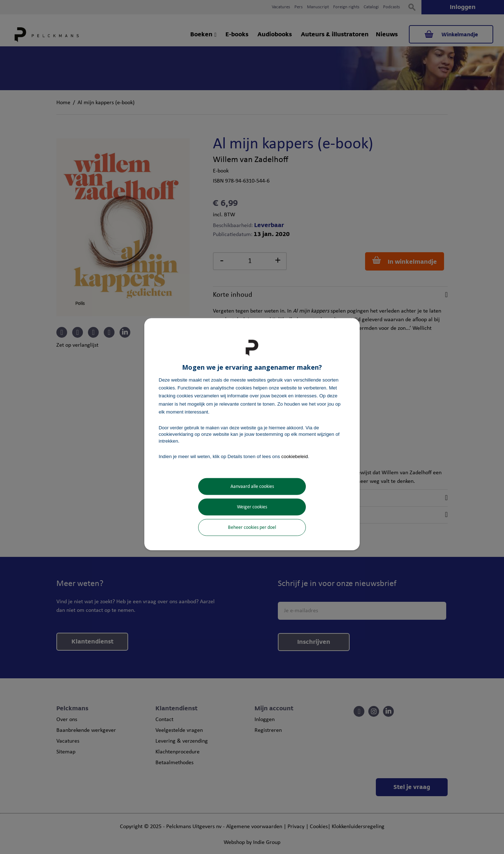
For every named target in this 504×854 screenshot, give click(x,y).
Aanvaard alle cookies (252, 487)
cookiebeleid (295, 456)
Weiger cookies (252, 507)
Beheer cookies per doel (252, 528)
